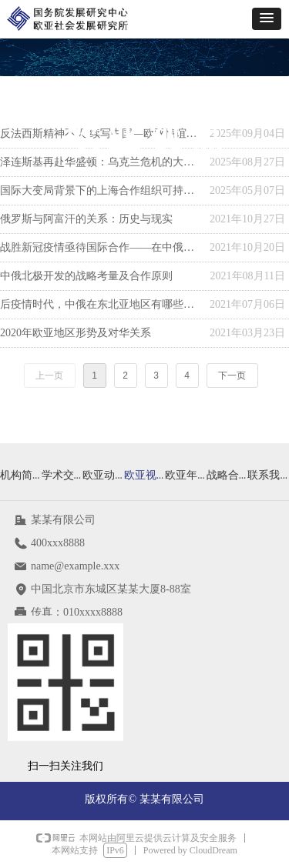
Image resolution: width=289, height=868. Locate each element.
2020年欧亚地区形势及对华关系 (76, 333)
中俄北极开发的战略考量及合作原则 (86, 276)
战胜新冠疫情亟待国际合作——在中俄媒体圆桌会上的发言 (101, 247)
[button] (267, 19)
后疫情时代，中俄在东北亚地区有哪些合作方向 (101, 304)
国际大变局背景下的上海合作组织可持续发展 (101, 190)
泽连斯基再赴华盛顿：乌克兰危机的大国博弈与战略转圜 (101, 162)
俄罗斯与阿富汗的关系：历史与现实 (86, 219)
